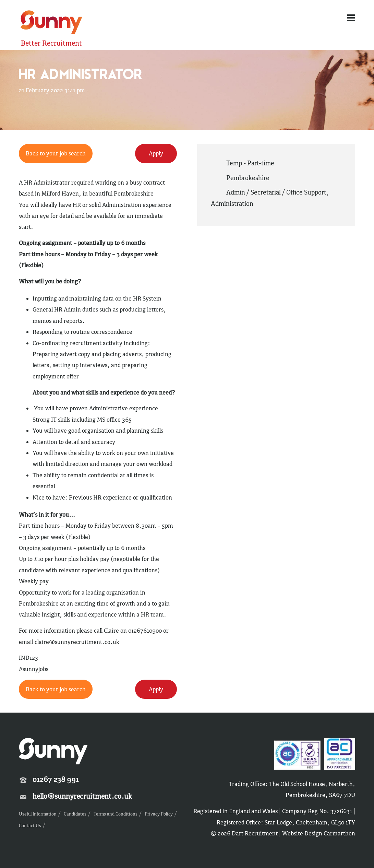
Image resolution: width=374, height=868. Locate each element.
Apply (156, 153)
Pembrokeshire (248, 178)
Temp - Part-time (250, 163)
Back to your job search (56, 153)
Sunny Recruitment (51, 23)
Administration (232, 203)
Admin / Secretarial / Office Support (276, 192)
